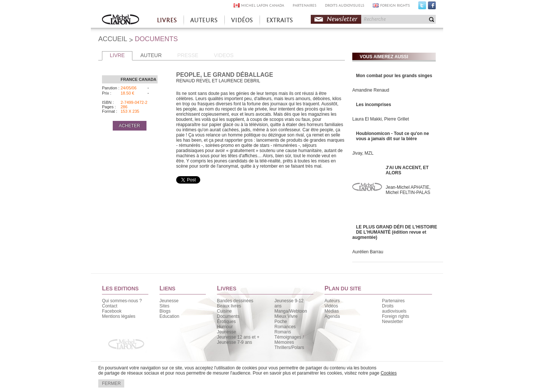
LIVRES (167, 20)
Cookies (388, 373)
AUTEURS (204, 20)
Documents (228, 316)
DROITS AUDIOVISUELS (345, 5)
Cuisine (224, 311)
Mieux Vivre (286, 316)
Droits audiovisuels (394, 309)
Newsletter (342, 19)
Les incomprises (374, 105)
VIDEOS (224, 55)
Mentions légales (119, 316)
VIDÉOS (242, 20)
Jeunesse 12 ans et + (238, 337)
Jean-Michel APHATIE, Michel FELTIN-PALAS (408, 190)
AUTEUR (151, 55)
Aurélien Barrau (368, 252)
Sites (164, 306)
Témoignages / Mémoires (289, 340)
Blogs (165, 311)
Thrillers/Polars (289, 347)
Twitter (422, 7)
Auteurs (332, 301)
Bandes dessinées (235, 301)
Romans (283, 332)
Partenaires (393, 301)
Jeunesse (169, 301)
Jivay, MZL (363, 153)
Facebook (432, 7)
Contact (110, 306)
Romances (285, 327)
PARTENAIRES (304, 5)
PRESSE (188, 55)
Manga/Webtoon (291, 311)
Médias (332, 311)
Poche (281, 322)
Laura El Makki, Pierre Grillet (381, 119)
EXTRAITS (280, 20)
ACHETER (129, 126)
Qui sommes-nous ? (122, 301)
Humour (225, 327)
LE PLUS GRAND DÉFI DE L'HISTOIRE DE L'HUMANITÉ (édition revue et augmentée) (395, 232)
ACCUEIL (113, 39)
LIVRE (117, 55)
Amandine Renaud (371, 90)
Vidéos (331, 306)
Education (169, 316)
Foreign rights (395, 316)
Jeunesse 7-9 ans (235, 342)
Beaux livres (229, 306)
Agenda (332, 316)
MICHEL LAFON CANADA (263, 5)
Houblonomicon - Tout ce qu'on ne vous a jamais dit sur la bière (393, 136)
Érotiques (226, 322)
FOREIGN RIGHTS (395, 5)
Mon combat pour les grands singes (394, 76)
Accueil (121, 20)
